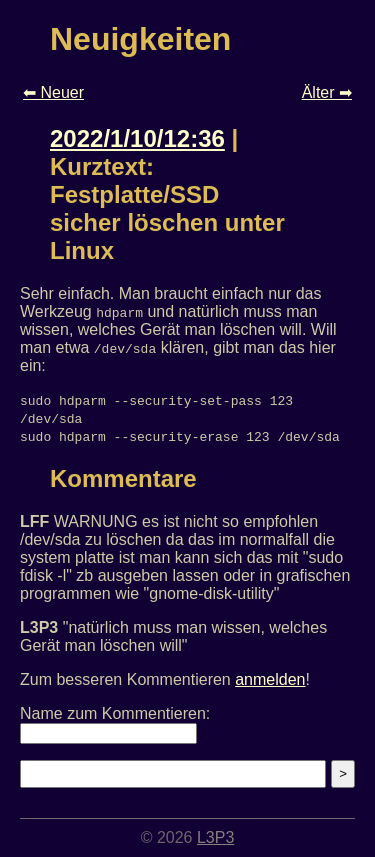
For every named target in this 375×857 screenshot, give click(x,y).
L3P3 (215, 837)
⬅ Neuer (53, 92)
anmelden (270, 679)
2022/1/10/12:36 (137, 138)
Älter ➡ (327, 92)
